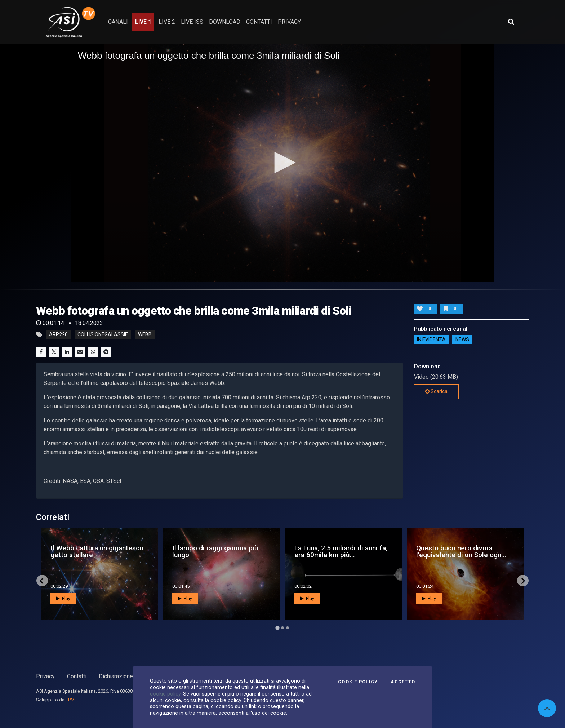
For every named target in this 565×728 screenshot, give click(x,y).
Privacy (45, 676)
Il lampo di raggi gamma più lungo (215, 551)
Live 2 (167, 22)
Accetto (403, 682)
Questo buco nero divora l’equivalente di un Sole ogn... (461, 551)
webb (145, 335)
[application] (282, 163)
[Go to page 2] (282, 628)
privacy (289, 22)
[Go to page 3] (288, 628)
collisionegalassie (103, 335)
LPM (70, 700)
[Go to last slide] (42, 581)
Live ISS (192, 22)
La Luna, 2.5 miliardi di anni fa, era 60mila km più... (341, 551)
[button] (282, 163)
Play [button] (63, 599)
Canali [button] (118, 22)
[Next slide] (523, 581)
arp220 (58, 335)
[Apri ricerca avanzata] (511, 22)
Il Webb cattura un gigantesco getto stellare (97, 551)
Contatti (77, 676)
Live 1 (143, 22)
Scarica (436, 391)
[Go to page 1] (277, 628)
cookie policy (165, 694)
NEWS (462, 339)
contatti (259, 22)
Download (225, 22)
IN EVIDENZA (431, 339)
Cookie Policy (358, 682)
